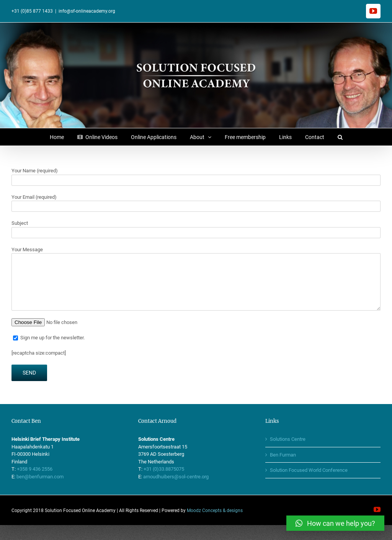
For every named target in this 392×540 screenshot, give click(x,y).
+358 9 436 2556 (35, 469)
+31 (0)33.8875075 (164, 469)
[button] (340, 137)
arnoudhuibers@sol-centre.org (176, 477)
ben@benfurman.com (40, 477)
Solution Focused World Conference (309, 470)
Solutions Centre (288, 439)
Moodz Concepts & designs (215, 511)
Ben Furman (283, 455)
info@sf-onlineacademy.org (87, 11)
